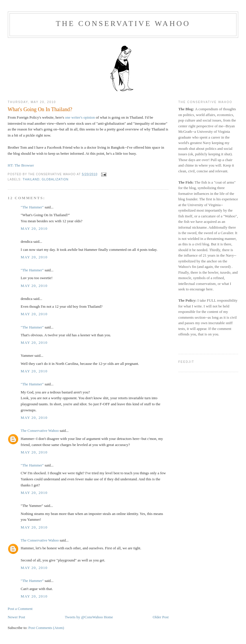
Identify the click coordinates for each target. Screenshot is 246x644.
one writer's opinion (80, 117)
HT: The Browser (21, 165)
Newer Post (16, 617)
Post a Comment (20, 609)
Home (108, 617)
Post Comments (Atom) (46, 628)
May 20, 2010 (34, 228)
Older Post (161, 617)
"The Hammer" (32, 207)
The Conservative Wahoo (123, 24)
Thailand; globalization (46, 179)
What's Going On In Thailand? (40, 109)
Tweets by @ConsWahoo (84, 617)
